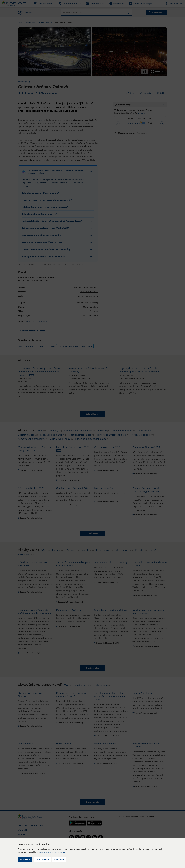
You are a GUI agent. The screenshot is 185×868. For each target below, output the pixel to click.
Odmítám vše (42, 859)
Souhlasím (25, 859)
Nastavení (59, 859)
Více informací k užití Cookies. (54, 852)
